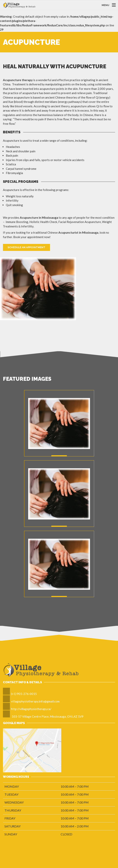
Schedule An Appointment (26, 247)
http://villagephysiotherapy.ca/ (31, 709)
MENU (105, 5)
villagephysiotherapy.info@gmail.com (35, 701)
